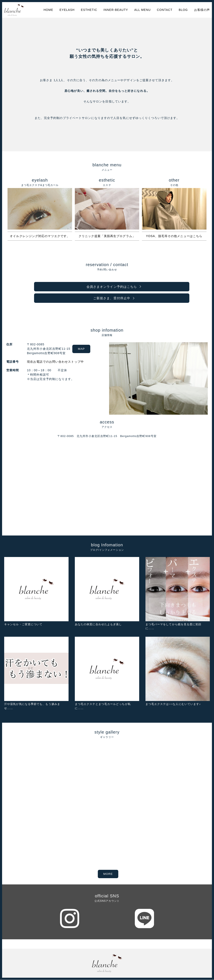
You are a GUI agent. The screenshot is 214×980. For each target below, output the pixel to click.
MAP (82, 349)
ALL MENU (143, 10)
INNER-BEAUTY (116, 10)
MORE (108, 874)
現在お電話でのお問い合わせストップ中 (55, 362)
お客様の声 (202, 10)
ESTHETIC (89, 10)
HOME (48, 10)
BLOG (183, 10)
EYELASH (67, 10)
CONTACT (165, 10)
